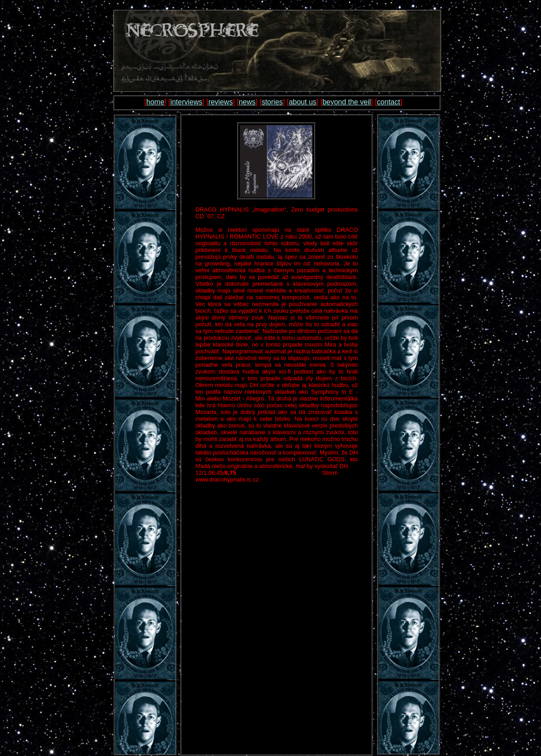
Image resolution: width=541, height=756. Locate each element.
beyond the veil (347, 102)
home (155, 102)
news (247, 102)
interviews (186, 102)
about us (303, 102)
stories (272, 102)
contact (388, 102)
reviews (221, 102)
